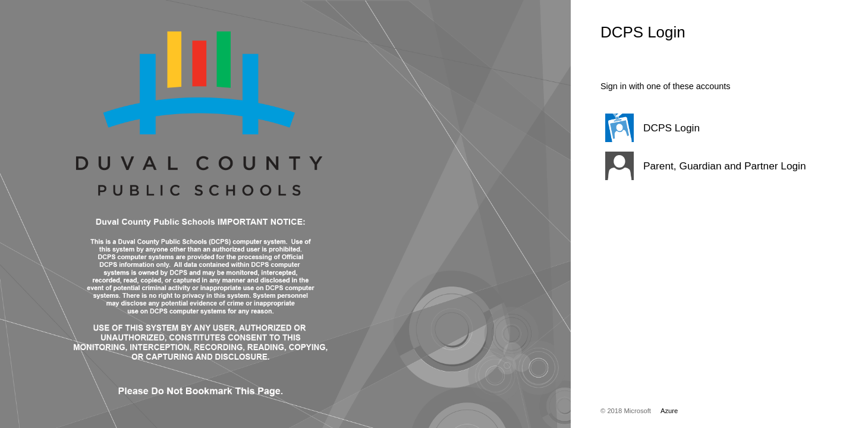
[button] (705, 128)
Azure (669, 411)
